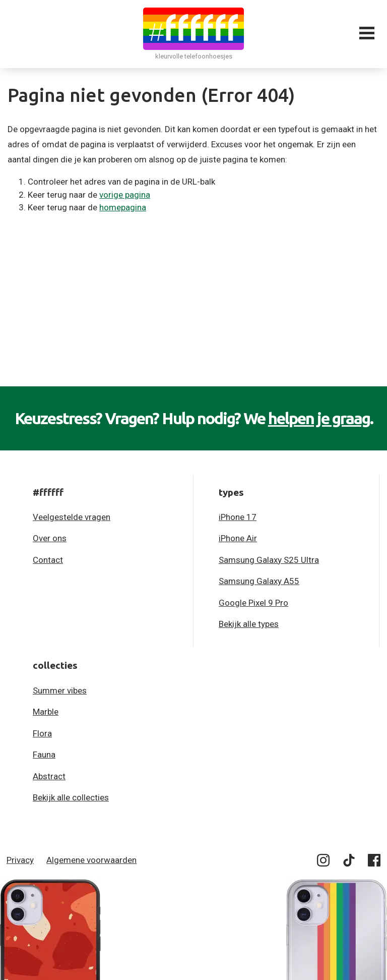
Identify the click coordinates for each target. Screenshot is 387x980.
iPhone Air (238, 538)
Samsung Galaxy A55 (259, 581)
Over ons (50, 538)
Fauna (44, 755)
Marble (46, 712)
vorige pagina (125, 195)
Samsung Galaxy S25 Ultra (269, 560)
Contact (48, 560)
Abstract (49, 776)
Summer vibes (60, 690)
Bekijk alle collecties (71, 797)
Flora (42, 733)
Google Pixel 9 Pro (253, 603)
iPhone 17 (238, 517)
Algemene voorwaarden (91, 860)
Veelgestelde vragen (72, 517)
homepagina (123, 207)
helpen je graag (319, 418)
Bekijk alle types (249, 624)
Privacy (20, 860)
